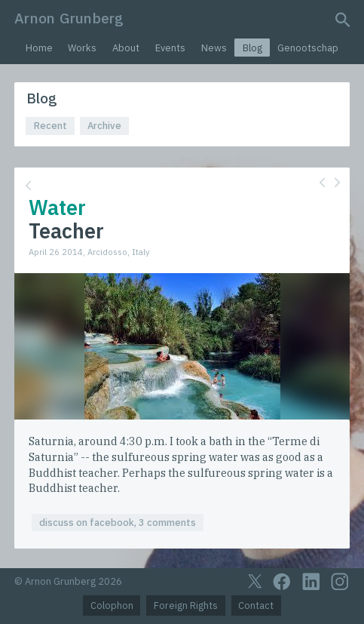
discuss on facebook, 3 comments (118, 523)
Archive (104, 126)
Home (39, 48)
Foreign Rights (186, 606)
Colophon (112, 606)
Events (170, 48)
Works (82, 48)
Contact (256, 606)
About (126, 48)
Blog (252, 48)
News (214, 48)
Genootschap (308, 48)
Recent (50, 126)
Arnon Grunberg (69, 18)
